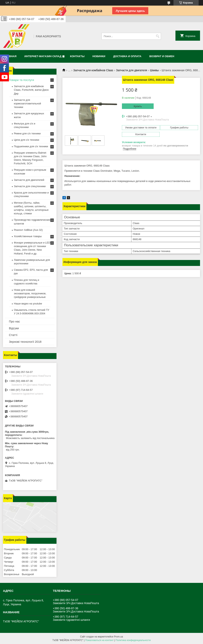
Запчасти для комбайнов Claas (93, 70)
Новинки (99, 56)
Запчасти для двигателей (29, 180)
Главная (10, 56)
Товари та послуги (22, 80)
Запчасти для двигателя (132, 70)
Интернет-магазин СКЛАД (43, 56)
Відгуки (14, 328)
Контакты (77, 56)
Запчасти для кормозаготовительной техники (27, 103)
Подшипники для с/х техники (31, 146)
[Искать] (158, 36)
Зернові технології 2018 (25, 342)
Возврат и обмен (162, 56)
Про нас (14, 321)
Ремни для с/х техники (27, 133)
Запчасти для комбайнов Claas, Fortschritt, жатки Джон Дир (31, 90)
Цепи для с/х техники (26, 140)
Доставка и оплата (127, 56)
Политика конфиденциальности (133, 640)
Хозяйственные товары (28, 236)
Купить (138, 106)
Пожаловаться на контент (99, 640)
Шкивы (154, 70)
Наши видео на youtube (28, 304)
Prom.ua (118, 637)
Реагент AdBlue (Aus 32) (28, 230)
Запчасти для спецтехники (30, 186)
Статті (13, 335)
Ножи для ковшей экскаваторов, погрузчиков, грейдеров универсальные (30, 293)
